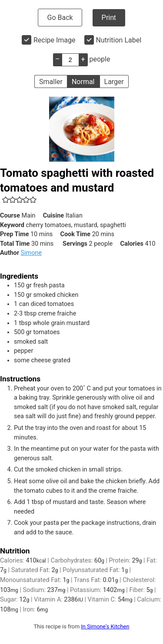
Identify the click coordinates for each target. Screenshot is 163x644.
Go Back (60, 18)
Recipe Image (55, 40)
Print (109, 18)
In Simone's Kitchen (105, 626)
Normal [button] (83, 82)
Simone (31, 253)
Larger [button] (114, 82)
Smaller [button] (51, 82)
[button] (6, 200)
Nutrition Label (119, 40)
